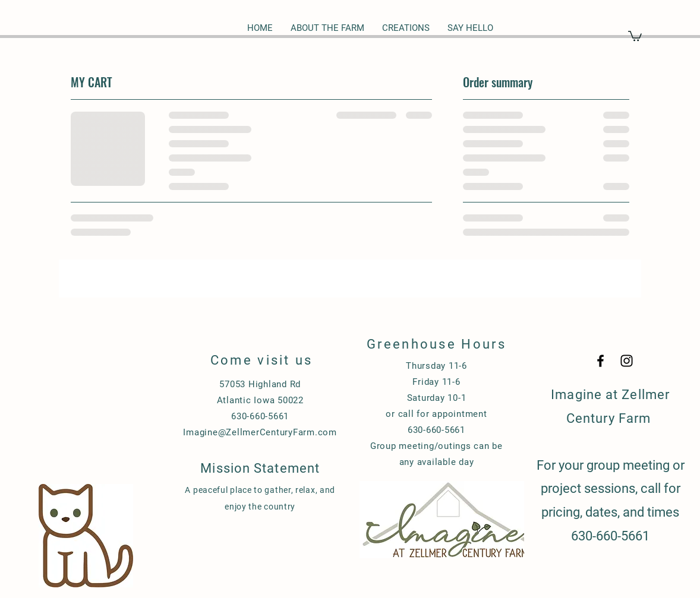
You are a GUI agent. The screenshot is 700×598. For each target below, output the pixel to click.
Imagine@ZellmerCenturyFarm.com (260, 432)
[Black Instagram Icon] (627, 361)
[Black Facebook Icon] (600, 361)
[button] (635, 35)
